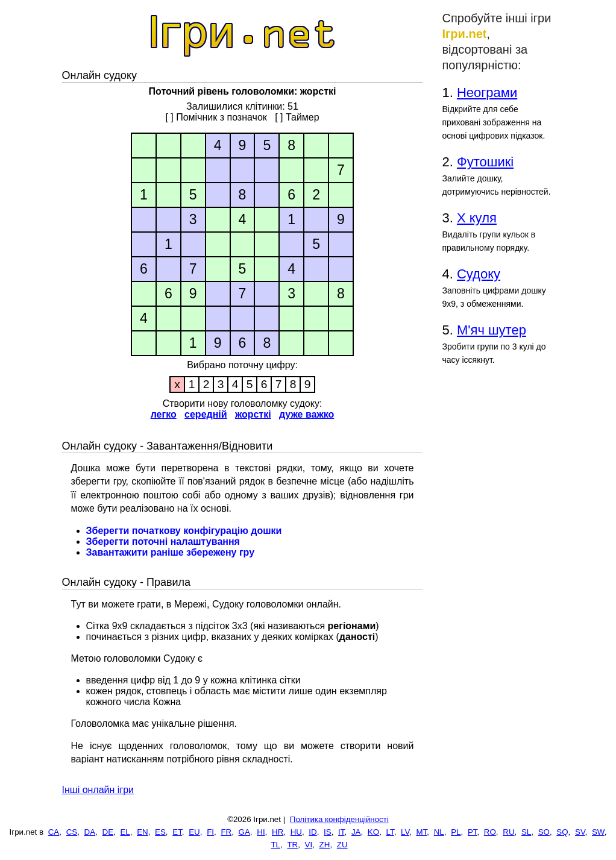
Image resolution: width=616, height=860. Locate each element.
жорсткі (253, 414)
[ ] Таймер (297, 117)
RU (508, 832)
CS (72, 832)
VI (309, 845)
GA (244, 832)
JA (356, 832)
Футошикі (485, 162)
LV (405, 832)
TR (292, 845)
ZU (342, 845)
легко (164, 414)
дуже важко (306, 414)
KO (373, 832)
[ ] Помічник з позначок (216, 117)
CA (54, 832)
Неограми (487, 93)
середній (206, 414)
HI (261, 832)
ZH (325, 845)
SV (580, 832)
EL (125, 832)
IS (328, 832)
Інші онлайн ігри (98, 790)
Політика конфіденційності (339, 819)
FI (210, 832)
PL (456, 832)
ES (160, 832)
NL (439, 832)
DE (108, 832)
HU (296, 832)
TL (275, 845)
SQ (562, 832)
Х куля (477, 218)
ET (177, 832)
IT (341, 832)
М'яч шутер (492, 330)
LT (390, 832)
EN (143, 832)
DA (90, 832)
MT (422, 832)
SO (544, 832)
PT (473, 832)
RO (490, 832)
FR (226, 832)
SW (598, 832)
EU (194, 832)
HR (278, 832)
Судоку (479, 274)
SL (526, 832)
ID (313, 832)
